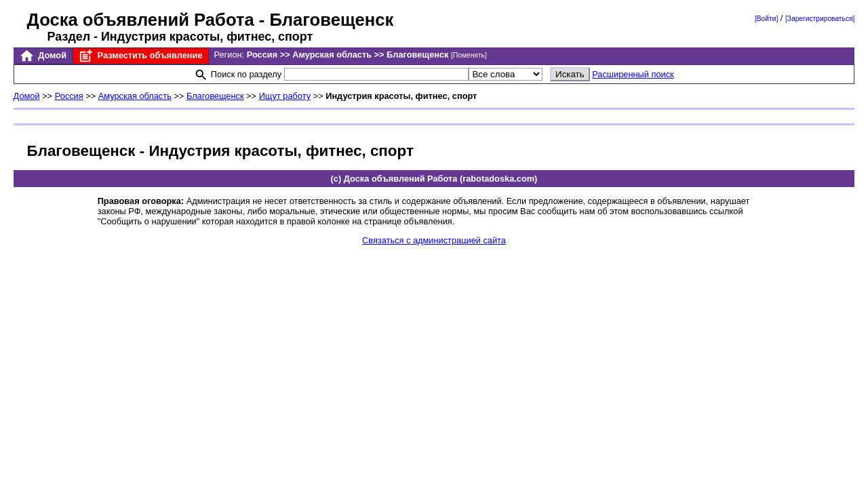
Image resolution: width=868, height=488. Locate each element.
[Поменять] (469, 55)
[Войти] (766, 19)
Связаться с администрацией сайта (434, 240)
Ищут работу (285, 96)
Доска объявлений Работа (141, 20)
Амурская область (135, 96)
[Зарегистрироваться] (820, 19)
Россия (69, 96)
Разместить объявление (140, 56)
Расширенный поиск (633, 74)
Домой (43, 56)
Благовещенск (215, 96)
